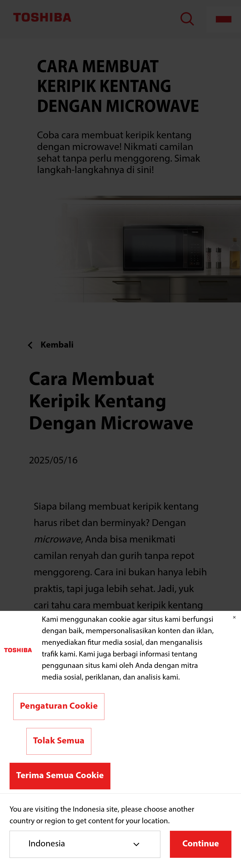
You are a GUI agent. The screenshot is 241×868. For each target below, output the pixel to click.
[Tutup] (234, 617)
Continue (201, 844)
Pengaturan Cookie (59, 706)
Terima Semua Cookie (60, 776)
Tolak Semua (59, 741)
